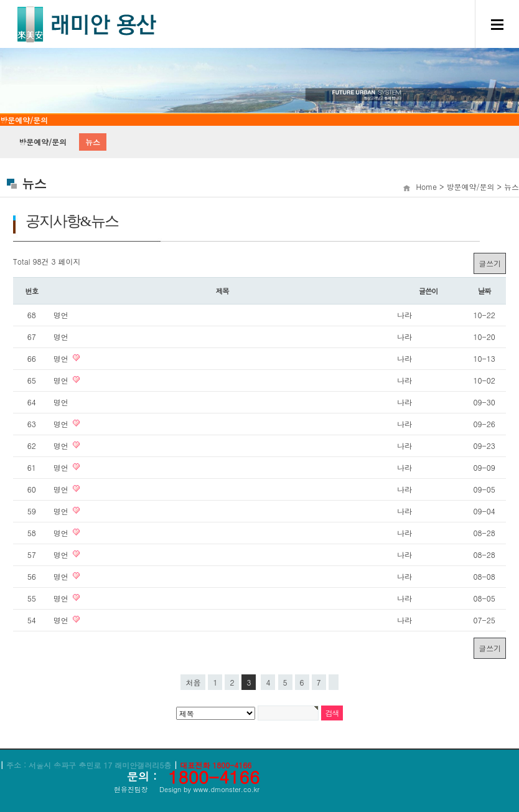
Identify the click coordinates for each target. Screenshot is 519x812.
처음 (193, 682)
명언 (61, 315)
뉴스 (93, 142)
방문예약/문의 (43, 142)
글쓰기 (490, 263)
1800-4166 (214, 777)
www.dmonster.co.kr (226, 789)
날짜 (484, 291)
